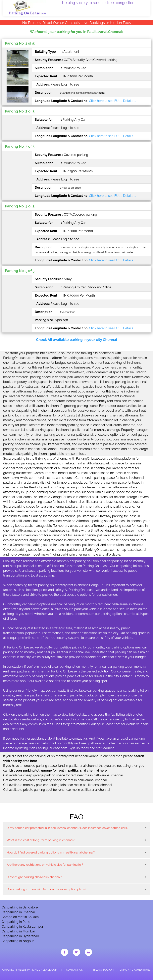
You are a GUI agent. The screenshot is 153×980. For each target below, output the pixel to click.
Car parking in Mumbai (18, 931)
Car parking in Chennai (18, 912)
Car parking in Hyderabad (20, 936)
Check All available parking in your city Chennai (76, 340)
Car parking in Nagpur (18, 941)
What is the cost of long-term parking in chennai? (41, 840)
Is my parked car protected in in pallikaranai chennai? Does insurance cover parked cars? (68, 828)
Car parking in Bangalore (20, 907)
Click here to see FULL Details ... (112, 101)
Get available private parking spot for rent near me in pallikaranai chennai (57, 790)
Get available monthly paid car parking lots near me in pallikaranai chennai (58, 785)
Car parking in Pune (16, 922)
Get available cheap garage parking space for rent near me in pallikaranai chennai (63, 775)
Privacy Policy (102, 970)
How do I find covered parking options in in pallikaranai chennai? (51, 853)
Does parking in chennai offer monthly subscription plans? (46, 889)
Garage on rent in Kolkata (20, 917)
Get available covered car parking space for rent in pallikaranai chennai (55, 780)
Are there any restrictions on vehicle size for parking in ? (45, 865)
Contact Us (75, 970)
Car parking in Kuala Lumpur (22, 927)
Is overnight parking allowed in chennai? (34, 877)
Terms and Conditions (134, 970)
